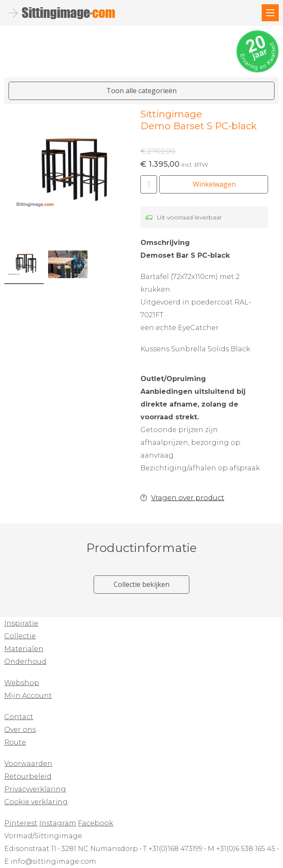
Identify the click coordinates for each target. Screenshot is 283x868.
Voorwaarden (28, 764)
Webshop (22, 683)
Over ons (20, 730)
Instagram (58, 823)
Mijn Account (28, 696)
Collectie (20, 636)
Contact (19, 717)
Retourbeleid (28, 776)
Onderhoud (25, 662)
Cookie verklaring (36, 802)
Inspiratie (21, 623)
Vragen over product (188, 498)
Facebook (96, 823)
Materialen (24, 649)
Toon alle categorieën (141, 91)
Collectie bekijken (141, 584)
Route (15, 742)
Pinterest (21, 823)
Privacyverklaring (35, 789)
